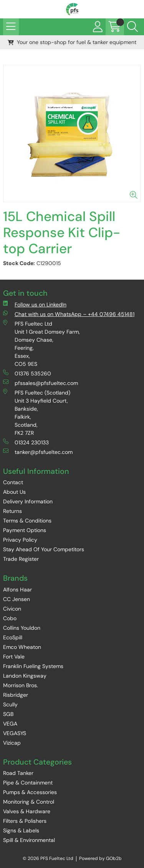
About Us (14, 492)
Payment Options (25, 530)
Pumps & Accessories (30, 792)
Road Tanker (18, 773)
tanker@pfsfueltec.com (38, 452)
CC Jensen (17, 599)
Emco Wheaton (22, 647)
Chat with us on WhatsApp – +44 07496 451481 (69, 314)
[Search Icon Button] (132, 27)
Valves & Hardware (27, 811)
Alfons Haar (17, 590)
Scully (10, 704)
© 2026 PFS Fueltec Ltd (48, 858)
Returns (12, 511)
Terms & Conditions (27, 521)
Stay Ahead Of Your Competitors (44, 549)
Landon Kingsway (25, 676)
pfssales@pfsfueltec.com (41, 383)
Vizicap (12, 743)
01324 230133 (26, 442)
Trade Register (21, 559)
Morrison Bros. (21, 685)
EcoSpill (13, 637)
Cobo (10, 618)
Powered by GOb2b (100, 858)
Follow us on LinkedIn (35, 304)
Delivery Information (28, 501)
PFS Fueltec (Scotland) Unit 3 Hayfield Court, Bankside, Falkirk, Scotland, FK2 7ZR (37, 413)
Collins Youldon (22, 628)
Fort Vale (14, 657)
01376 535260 (27, 373)
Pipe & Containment (28, 783)
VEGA (10, 724)
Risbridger (16, 695)
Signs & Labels (21, 830)
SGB (8, 714)
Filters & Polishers (25, 821)
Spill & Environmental (29, 840)
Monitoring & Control (29, 802)
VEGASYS (15, 733)
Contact (13, 482)
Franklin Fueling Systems (33, 666)
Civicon (12, 609)
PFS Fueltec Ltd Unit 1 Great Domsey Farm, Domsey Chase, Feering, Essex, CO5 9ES (41, 344)
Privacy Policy (20, 540)
